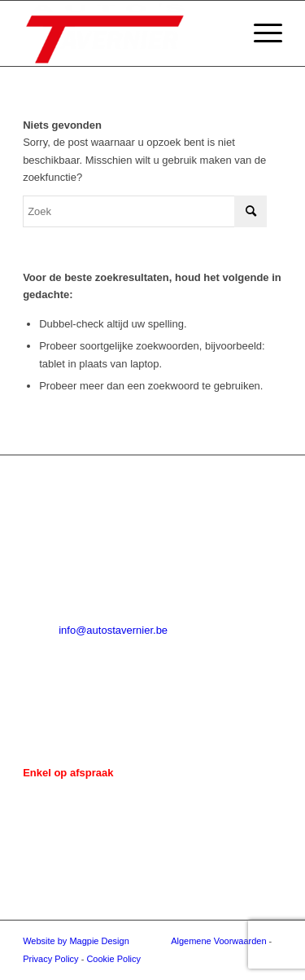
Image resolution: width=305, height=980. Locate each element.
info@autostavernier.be (113, 630)
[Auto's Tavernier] (126, 33)
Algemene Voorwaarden (218, 941)
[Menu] (260, 33)
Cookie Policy (113, 959)
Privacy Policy (50, 959)
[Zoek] (145, 211)
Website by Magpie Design (76, 941)
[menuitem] (260, 33)
